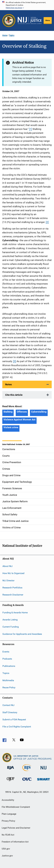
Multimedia (8, 680)
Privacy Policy (8, 821)
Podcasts (7, 659)
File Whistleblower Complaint (16, 807)
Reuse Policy (9, 687)
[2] (47, 222)
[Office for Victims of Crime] (27, 781)
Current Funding (11, 627)
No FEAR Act (8, 835)
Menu (48, 20)
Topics (12, 35)
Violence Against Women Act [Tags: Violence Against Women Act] (19, 420)
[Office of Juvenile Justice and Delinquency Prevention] (11, 782)
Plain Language (9, 814)
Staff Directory (10, 712)
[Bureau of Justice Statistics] (27, 772)
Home (5, 35)
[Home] (30, 21)
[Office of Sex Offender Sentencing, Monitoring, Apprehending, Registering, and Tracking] (43, 781)
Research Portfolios (12, 588)
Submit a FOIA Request (14, 719)
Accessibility (8, 800)
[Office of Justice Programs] (9, 21)
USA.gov (6, 849)
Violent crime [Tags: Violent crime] (11, 427)
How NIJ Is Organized (13, 573)
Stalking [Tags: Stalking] (8, 412)
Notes (8, 384)
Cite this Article (14, 395)
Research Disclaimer (13, 595)
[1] (31, 129)
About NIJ (7, 566)
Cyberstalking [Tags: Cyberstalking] (39, 412)
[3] (15, 361)
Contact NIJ (8, 705)
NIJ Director (8, 580)
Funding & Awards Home (15, 612)
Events (6, 652)
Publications (9, 666)
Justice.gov (7, 856)
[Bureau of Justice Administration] (11, 770)
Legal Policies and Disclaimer (16, 828)
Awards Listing (10, 620)
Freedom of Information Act (15, 842)
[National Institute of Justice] (43, 770)
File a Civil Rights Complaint (17, 727)
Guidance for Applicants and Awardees (22, 634)
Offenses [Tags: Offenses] (22, 412)
